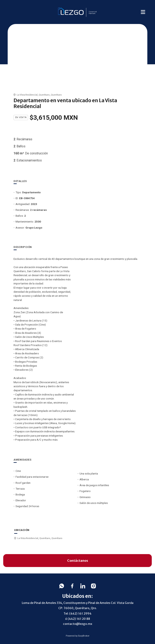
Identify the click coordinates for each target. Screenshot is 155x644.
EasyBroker (84, 636)
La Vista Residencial (27, 95)
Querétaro (44, 95)
